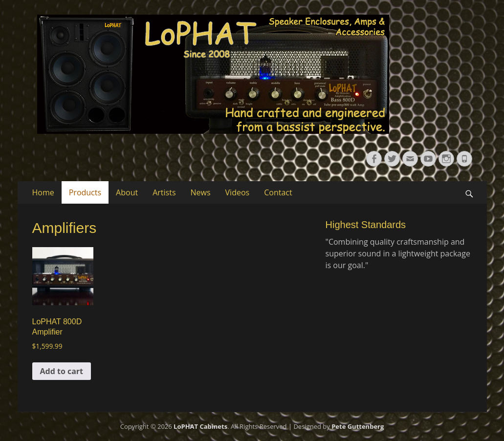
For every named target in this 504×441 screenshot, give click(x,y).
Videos (238, 192)
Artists (164, 192)
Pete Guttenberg (358, 426)
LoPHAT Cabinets (200, 426)
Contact (278, 192)
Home (43, 192)
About (127, 192)
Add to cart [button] (62, 371)
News (201, 192)
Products (85, 192)
